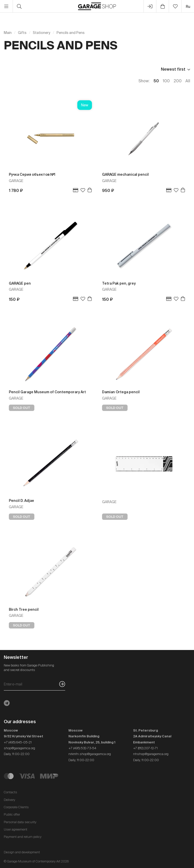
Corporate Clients (16, 807)
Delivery (9, 800)
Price (9, 69)
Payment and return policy (23, 837)
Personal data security (20, 822)
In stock (32, 69)
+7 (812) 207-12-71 (145, 748)
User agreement (16, 829)
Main (8, 33)
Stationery (42, 33)
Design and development (22, 852)
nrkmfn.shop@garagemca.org (90, 754)
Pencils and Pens (71, 33)
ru (188, 6)
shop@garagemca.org (19, 748)
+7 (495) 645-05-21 (18, 742)
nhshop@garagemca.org (151, 754)
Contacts (10, 792)
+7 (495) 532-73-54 (82, 748)
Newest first (173, 69)
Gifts (22, 33)
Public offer (12, 814)
